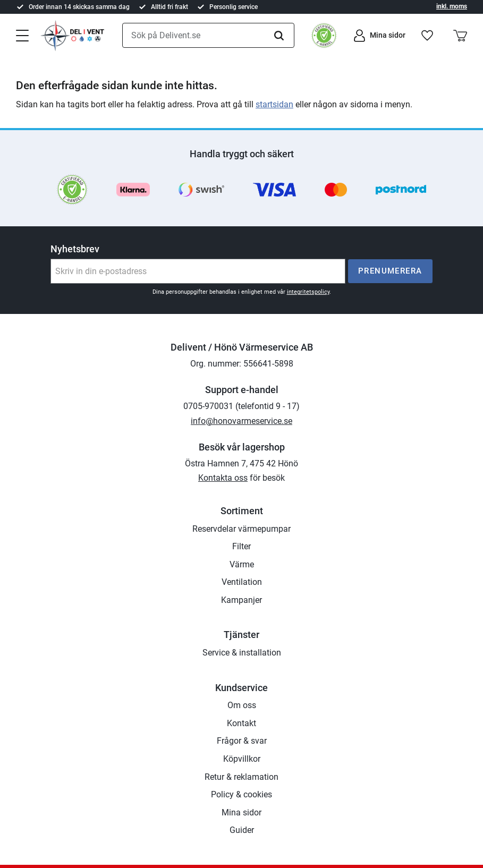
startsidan (274, 104)
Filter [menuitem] (241, 546)
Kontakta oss (223, 478)
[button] (22, 35)
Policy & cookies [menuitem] (241, 794)
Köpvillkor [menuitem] (242, 759)
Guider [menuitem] (242, 830)
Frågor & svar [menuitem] (242, 741)
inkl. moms (452, 6)
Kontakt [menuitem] (241, 723)
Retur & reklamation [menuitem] (241, 777)
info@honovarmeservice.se (241, 421)
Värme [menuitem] (242, 564)
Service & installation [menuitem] (242, 653)
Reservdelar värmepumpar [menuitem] (241, 529)
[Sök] (279, 36)
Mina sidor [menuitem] (241, 812)
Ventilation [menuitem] (242, 582)
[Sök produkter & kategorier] (208, 36)
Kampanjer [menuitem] (241, 600)
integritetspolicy (308, 292)
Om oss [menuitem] (242, 705)
